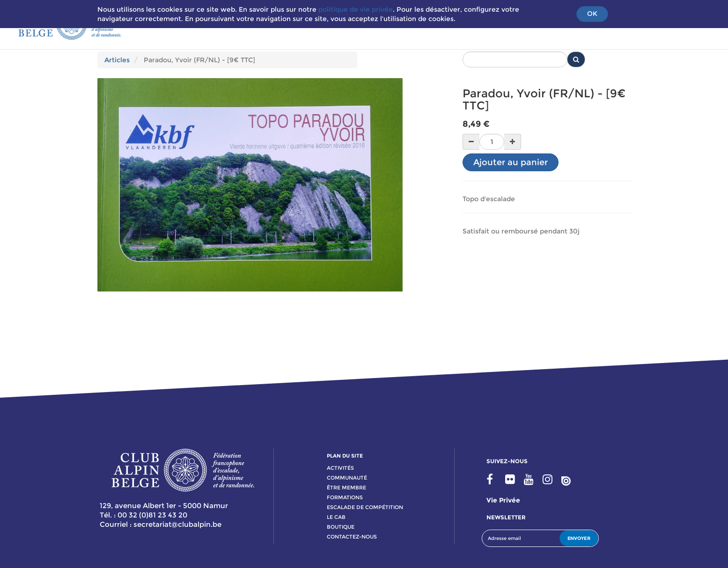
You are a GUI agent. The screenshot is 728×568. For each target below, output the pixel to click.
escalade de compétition (365, 507)
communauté (347, 478)
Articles (117, 60)
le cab (336, 517)
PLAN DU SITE (345, 456)
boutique (341, 527)
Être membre (346, 488)
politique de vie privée (356, 9)
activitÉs (340, 468)
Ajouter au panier (511, 162)
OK (592, 14)
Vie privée (503, 500)
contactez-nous (352, 537)
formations (345, 497)
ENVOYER (579, 538)
